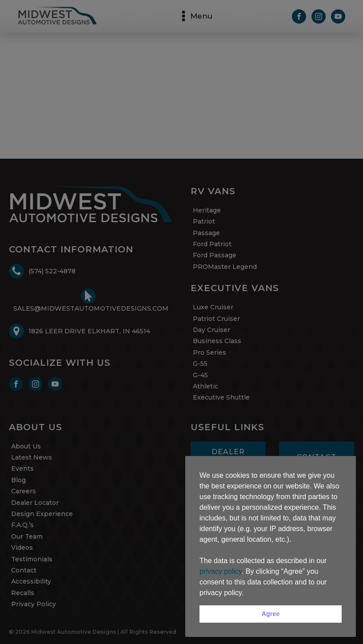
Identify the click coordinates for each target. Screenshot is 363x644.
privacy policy (221, 571)
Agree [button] (271, 614)
